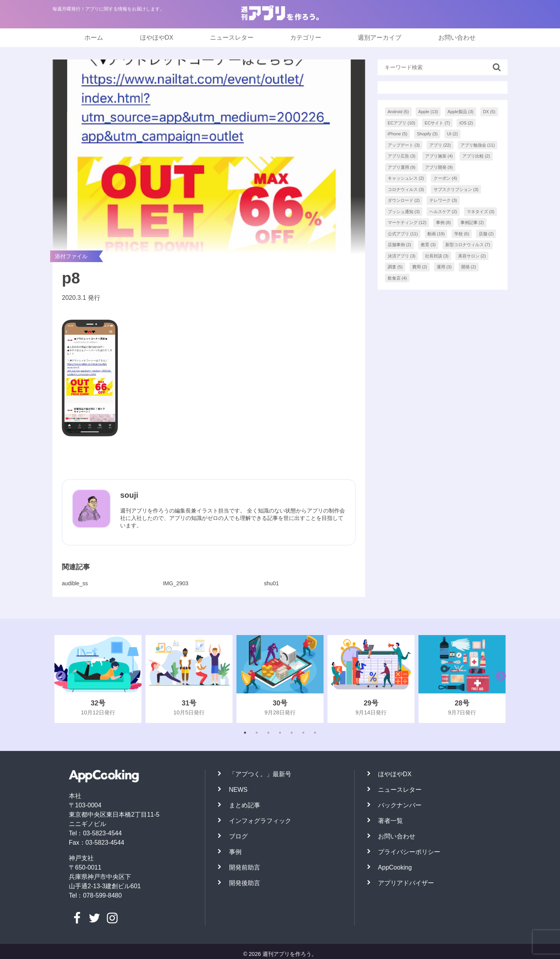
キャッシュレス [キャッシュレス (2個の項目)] (406, 178)
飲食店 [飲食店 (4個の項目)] (397, 278)
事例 (235, 852)
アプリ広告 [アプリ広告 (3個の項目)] (402, 156)
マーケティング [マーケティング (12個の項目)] (407, 222)
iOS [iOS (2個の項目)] (466, 123)
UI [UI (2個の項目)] (453, 134)
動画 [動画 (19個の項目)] (436, 234)
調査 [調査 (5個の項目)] (395, 267)
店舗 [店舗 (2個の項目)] (486, 234)
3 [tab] (268, 733)
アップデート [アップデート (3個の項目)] (404, 145)
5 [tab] (292, 733)
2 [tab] (257, 733)
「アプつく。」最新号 (260, 774)
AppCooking (395, 867)
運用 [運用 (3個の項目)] (444, 267)
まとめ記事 (245, 805)
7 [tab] (315, 733)
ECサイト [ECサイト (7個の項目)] (437, 123)
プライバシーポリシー (409, 852)
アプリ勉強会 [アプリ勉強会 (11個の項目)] (478, 145)
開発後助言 (245, 883)
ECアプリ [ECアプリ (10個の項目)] (402, 123)
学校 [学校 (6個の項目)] (462, 234)
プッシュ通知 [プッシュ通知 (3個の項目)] (404, 212)
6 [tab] (303, 733)
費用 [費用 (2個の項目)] (420, 267)
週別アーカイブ (380, 38)
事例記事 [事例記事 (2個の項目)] (472, 222)
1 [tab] (245, 733)
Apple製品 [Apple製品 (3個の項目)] (461, 112)
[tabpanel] (98, 679)
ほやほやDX (157, 38)
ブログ (238, 836)
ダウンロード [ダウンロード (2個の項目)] (404, 200)
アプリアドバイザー (406, 883)
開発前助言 (245, 867)
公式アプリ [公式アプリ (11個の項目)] (403, 234)
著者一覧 (390, 821)
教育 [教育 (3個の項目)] (428, 245)
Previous (59, 679)
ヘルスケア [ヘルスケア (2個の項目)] (443, 212)
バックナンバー (400, 805)
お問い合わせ (457, 38)
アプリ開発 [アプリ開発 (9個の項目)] (439, 167)
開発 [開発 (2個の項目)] (469, 267)
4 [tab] (280, 733)
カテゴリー (306, 38)
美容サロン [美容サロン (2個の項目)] (472, 256)
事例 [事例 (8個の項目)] (444, 222)
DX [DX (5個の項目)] (489, 112)
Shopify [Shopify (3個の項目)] (427, 134)
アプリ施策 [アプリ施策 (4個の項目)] (439, 156)
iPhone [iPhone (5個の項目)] (398, 134)
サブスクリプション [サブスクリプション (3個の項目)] (456, 189)
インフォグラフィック (260, 821)
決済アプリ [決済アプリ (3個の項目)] (402, 256)
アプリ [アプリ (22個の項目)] (440, 145)
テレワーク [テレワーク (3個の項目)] (443, 200)
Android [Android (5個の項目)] (398, 112)
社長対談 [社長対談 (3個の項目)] (437, 256)
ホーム (94, 38)
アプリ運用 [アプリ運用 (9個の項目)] (402, 167)
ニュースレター (232, 38)
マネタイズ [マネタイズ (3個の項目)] (481, 212)
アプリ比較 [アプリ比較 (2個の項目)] (476, 156)
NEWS (238, 790)
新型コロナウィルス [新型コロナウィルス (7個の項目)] (468, 245)
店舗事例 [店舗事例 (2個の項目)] (400, 245)
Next (499, 679)
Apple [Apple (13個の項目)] (428, 112)
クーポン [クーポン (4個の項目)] (445, 178)
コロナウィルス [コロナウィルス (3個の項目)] (406, 189)
